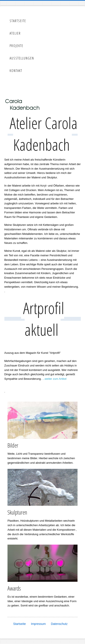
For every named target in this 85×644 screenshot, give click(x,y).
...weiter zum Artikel (54, 379)
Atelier (15, 33)
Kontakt (16, 71)
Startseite (18, 21)
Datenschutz (59, 624)
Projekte (16, 46)
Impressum (38, 624)
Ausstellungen (22, 58)
